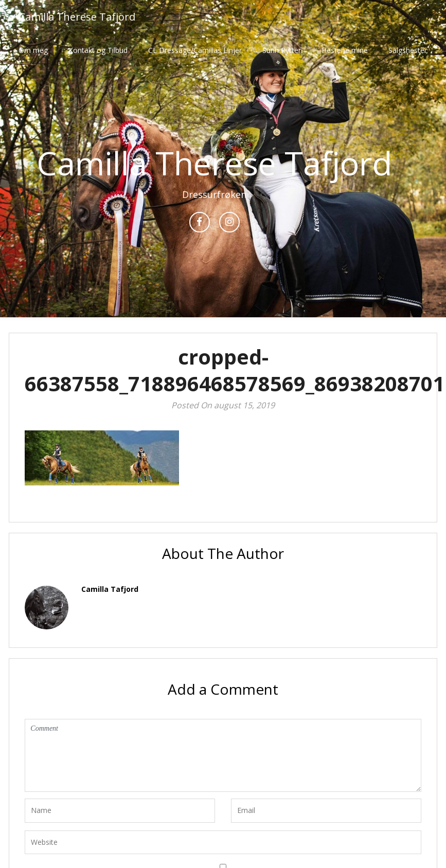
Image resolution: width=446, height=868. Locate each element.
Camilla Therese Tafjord (77, 17)
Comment (223, 755)
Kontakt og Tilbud (98, 50)
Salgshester (408, 50)
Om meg (33, 50)
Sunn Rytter (282, 50)
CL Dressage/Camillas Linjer (195, 50)
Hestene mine (345, 50)
